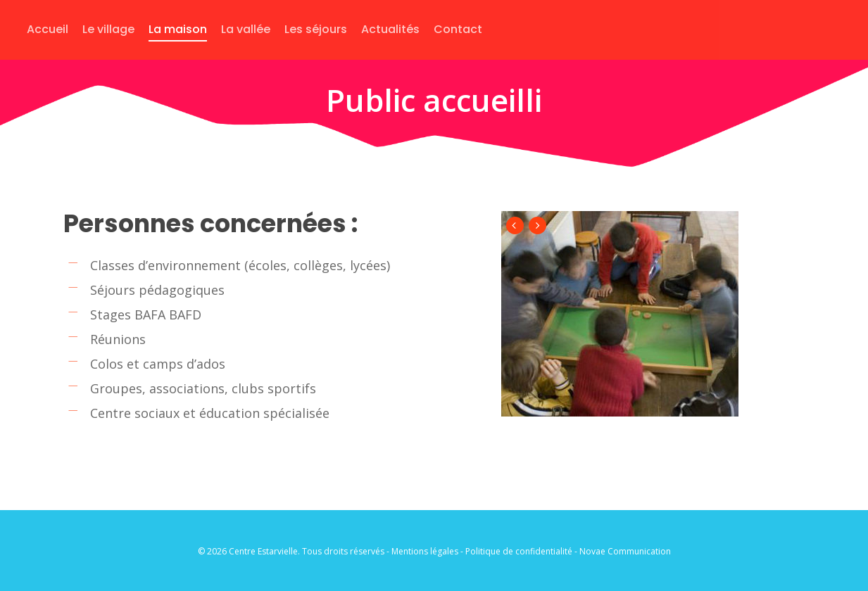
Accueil (48, 29)
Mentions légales (425, 551)
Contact (458, 29)
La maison (178, 29)
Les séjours (316, 29)
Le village (108, 29)
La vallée (246, 29)
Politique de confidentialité (519, 551)
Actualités (390, 29)
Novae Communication (625, 551)
